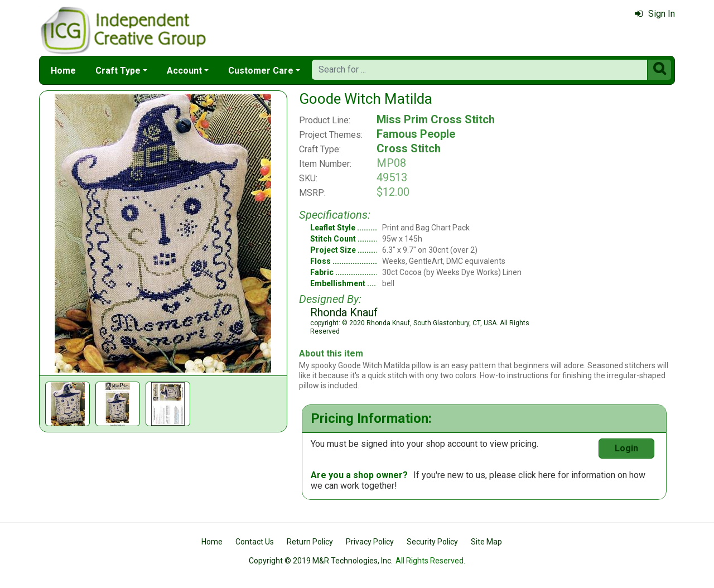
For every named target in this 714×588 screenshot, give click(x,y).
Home (63, 71)
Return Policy (310, 542)
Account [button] (184, 71)
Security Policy (432, 542)
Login (626, 448)
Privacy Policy (370, 542)
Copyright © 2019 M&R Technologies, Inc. (321, 561)
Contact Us (255, 542)
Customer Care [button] (261, 71)
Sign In (655, 14)
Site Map (486, 542)
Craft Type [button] (118, 71)
